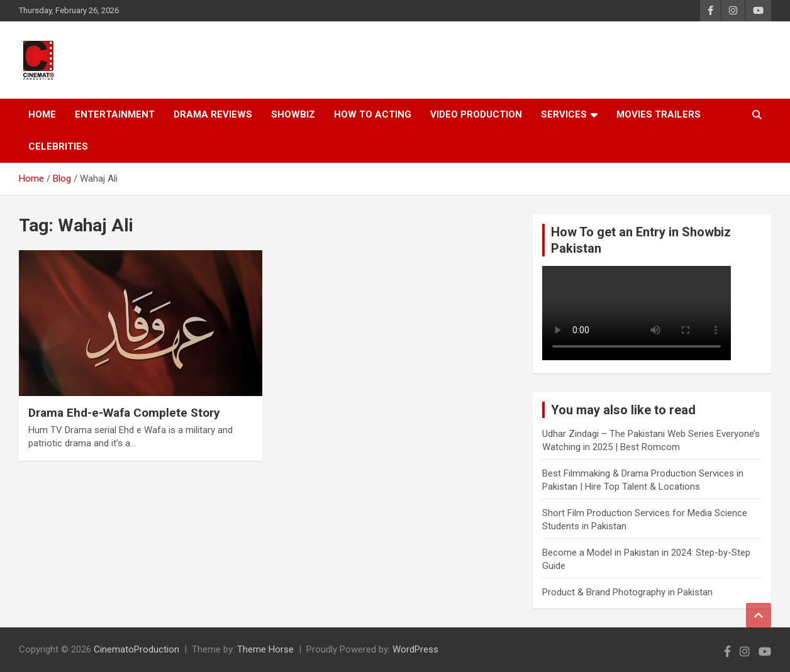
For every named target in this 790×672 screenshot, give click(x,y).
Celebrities (58, 146)
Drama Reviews (213, 114)
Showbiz (293, 114)
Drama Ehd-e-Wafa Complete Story (124, 413)
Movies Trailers (659, 114)
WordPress (415, 649)
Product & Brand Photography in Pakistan (627, 592)
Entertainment (115, 114)
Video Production (476, 114)
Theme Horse (265, 649)
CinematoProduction (136, 649)
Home (42, 114)
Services (564, 114)
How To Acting (373, 114)
